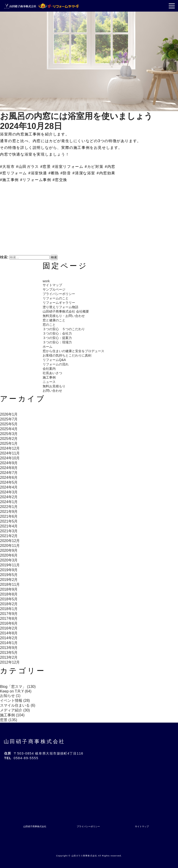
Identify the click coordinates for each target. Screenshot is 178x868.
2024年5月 (9, 482)
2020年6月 (9, 555)
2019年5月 (9, 575)
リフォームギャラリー (59, 303)
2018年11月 (10, 584)
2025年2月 (9, 439)
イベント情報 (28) (15, 700)
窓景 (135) (9, 720)
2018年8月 (9, 594)
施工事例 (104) (12, 715)
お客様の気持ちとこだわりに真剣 (67, 355)
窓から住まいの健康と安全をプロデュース (73, 351)
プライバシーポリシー (59, 294)
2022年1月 (9, 507)
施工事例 (49, 377)
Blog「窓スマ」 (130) (18, 687)
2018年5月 (9, 599)
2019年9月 (9, 570)
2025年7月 (9, 419)
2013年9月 (9, 648)
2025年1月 (9, 443)
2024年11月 (10, 453)
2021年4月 (9, 526)
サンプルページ (54, 289)
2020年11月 (10, 546)
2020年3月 (9, 560)
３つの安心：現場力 (57, 342)
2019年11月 (10, 565)
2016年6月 (9, 623)
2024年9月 (9, 463)
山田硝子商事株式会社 (34, 741)
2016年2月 (9, 628)
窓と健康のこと (54, 320)
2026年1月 (9, 414)
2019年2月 (9, 580)
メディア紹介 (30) (15, 710)
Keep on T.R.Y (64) (16, 691)
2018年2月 (9, 604)
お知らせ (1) (10, 696)
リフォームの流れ (56, 364)
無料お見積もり (54, 386)
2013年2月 (9, 657)
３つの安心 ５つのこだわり (64, 329)
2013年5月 (9, 653)
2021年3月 (9, 531)
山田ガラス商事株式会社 (84, 856)
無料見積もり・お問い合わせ (64, 316)
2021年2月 (9, 536)
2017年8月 (9, 619)
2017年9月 (9, 614)
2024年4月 (9, 487)
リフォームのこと (56, 298)
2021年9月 (9, 512)
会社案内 (49, 369)
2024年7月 (9, 473)
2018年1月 (9, 609)
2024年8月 (9, 468)
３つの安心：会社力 (57, 333)
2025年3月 (9, 434)
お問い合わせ (52, 391)
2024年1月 (9, 502)
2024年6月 (9, 478)
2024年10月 (10, 458)
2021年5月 (9, 521)
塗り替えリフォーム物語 (60, 307)
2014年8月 (9, 633)
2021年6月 (9, 516)
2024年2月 (9, 497)
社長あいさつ (52, 373)
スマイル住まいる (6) (18, 705)
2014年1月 (9, 643)
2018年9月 (9, 589)
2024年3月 (9, 492)
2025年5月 (9, 424)
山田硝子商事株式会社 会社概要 (66, 311)
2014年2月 (9, 638)
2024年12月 (10, 448)
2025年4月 (9, 429)
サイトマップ (52, 285)
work (46, 281)
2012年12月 (10, 662)
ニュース (49, 382)
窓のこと (49, 325)
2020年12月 (10, 541)
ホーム (48, 347)
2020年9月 (9, 550)
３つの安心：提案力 (57, 338)
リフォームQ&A (54, 360)
